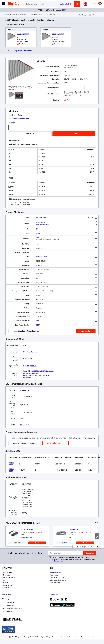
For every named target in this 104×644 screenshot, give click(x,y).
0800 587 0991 (9, 603)
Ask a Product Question (56, 443)
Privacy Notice (59, 561)
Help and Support (55, 572)
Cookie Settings (92, 637)
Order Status (54, 575)
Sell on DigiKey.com (9, 578)
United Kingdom (15, 637)
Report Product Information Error (26, 331)
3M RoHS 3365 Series (30, 366)
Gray (38, 278)
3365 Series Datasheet (30, 352)
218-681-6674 (9, 606)
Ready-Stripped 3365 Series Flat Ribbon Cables (38, 371)
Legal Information (56, 583)
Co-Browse (8, 612)
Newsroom (6, 588)
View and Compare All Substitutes (19, 51)
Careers (5, 580)
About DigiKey (7, 572)
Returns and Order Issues (58, 580)
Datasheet (69, 100)
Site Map (5, 583)
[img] (14, 4)
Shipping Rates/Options (57, 578)
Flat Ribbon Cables (37, 15)
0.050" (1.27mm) (42, 257)
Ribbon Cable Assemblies (31, 373)
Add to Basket (74, 134)
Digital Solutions (8, 585)
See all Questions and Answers (24, 443)
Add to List (30, 134)
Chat (6, 600)
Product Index (10, 15)
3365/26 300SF (23, 34)
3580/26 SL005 (58, 34)
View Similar (86, 331)
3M (65, 71)
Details (37, 543)
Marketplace (6, 575)
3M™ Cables (27, 378)
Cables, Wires (23, 15)
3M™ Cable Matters (29, 359)
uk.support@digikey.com (12, 609)
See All (38, 523)
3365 (38, 233)
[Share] (96, 15)
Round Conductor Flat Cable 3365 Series (36, 376)
